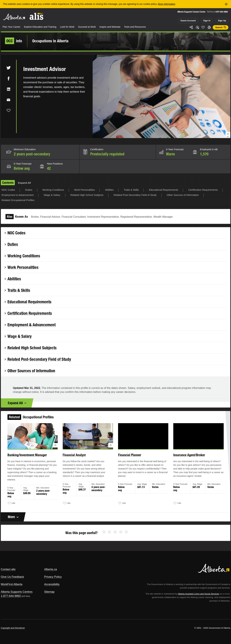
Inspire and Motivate (110, 27)
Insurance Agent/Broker (182, 459)
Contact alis (8, 569)
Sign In (207, 21)
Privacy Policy (53, 577)
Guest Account (188, 21)
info (14, 41)
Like (203, 27)
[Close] (226, 4)
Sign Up (222, 21)
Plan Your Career (12, 27)
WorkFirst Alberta (12, 584)
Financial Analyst (78, 459)
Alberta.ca (50, 569)
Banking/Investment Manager (36, 459)
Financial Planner (128, 459)
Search (219, 27)
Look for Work (67, 27)
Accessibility (52, 584)
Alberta (14, 17)
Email (8, 100)
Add (197, 27)
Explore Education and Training (40, 27)
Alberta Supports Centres (17, 592)
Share (191, 27)
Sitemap (49, 592)
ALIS (36, 16)
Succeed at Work (87, 27)
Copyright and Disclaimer (13, 628)
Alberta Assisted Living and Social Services (198, 594)
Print (209, 27)
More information (167, 4)
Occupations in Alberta (50, 41)
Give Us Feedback (12, 577)
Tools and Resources (135, 27)
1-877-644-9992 (221, 12)
